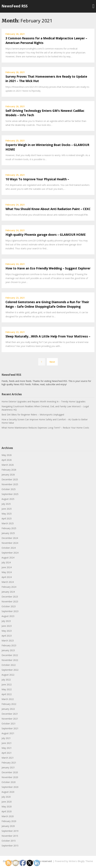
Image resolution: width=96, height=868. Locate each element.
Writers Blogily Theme (81, 861)
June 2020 (7, 802)
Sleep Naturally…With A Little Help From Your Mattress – (48, 336)
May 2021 (7, 748)
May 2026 (7, 455)
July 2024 (6, 562)
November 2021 (10, 719)
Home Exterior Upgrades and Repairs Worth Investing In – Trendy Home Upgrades (44, 401)
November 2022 (10, 660)
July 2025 (6, 504)
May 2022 (7, 689)
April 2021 (7, 753)
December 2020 (10, 772)
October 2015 (9, 841)
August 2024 (8, 558)
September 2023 (10, 611)
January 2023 (8, 650)
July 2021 (6, 738)
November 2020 (10, 777)
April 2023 (7, 636)
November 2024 (10, 543)
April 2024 (7, 577)
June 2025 (7, 509)
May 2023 (7, 631)
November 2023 (10, 601)
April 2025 (7, 518)
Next (52, 362)
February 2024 (9, 587)
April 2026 (7, 460)
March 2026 (8, 465)
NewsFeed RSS (15, 6)
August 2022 (8, 675)
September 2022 (10, 670)
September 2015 (10, 846)
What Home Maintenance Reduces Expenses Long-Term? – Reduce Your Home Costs (45, 428)
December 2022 (10, 655)
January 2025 (8, 533)
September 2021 (10, 728)
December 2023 (10, 597)
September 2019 (10, 831)
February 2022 (9, 704)
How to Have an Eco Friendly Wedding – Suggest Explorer (48, 268)
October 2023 (9, 606)
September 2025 (10, 494)
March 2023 (8, 641)
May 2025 (7, 514)
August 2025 (8, 499)
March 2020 (8, 816)
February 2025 (9, 528)
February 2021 (9, 763)
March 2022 (8, 699)
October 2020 (9, 782)
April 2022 (7, 694)
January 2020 (8, 826)
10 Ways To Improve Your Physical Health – (37, 179)
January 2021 (8, 767)
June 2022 (7, 684)
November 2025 (10, 484)
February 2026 (9, 470)
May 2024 (7, 572)
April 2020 (7, 811)
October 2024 (9, 548)
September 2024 (10, 553)
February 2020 (9, 821)
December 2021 (10, 714)
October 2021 (9, 724)
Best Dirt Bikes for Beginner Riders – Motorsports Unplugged (33, 415)
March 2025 (8, 523)
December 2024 (10, 538)
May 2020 (7, 807)
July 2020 (6, 797)
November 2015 (10, 836)
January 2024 (8, 592)
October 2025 (9, 489)
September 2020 (10, 787)
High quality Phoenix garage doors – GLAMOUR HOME (46, 235)
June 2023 (7, 626)
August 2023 (8, 616)
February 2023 (9, 645)
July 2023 (6, 621)
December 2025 (10, 479)
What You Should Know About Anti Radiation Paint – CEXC (48, 209)
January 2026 (8, 475)
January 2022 (8, 709)
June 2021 (7, 743)
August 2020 (8, 792)
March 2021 (8, 758)
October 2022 (9, 665)
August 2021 (8, 733)
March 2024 (8, 582)
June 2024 (7, 567)
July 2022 (6, 680)
